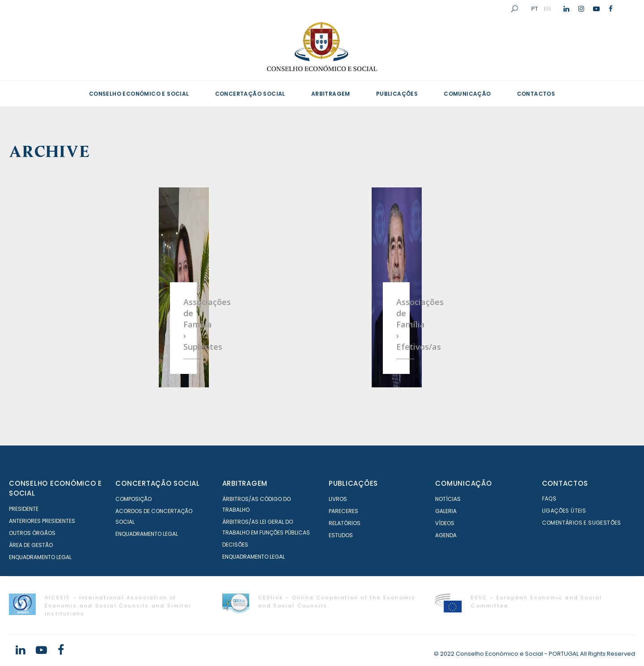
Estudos (341, 535)
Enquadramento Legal (40, 557)
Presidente (24, 509)
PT (535, 8)
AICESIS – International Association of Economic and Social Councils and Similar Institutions (118, 606)
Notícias (448, 499)
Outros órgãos (32, 533)
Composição (133, 499)
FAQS (549, 498)
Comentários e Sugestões (582, 523)
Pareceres (343, 511)
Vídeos (445, 523)
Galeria (446, 511)
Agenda (446, 535)
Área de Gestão (31, 545)
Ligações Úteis (564, 511)
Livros (338, 499)
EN (547, 8)
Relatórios (345, 523)
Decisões (235, 545)
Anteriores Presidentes (42, 521)
